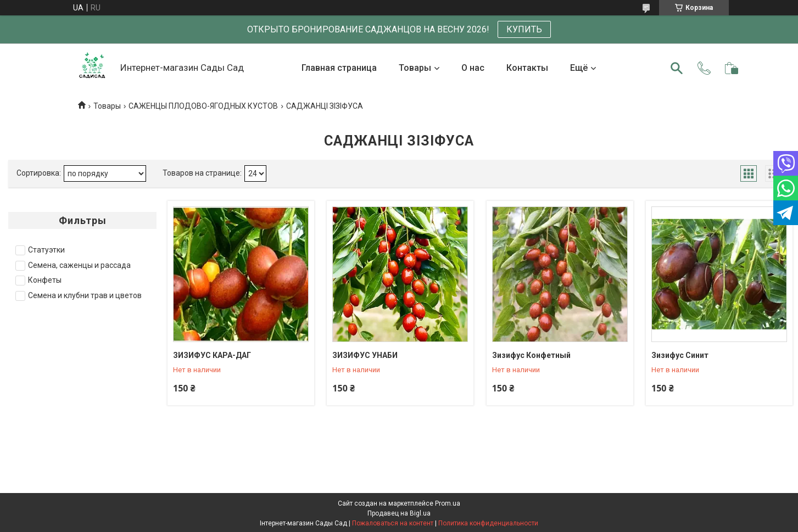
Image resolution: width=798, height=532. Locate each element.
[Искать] (677, 68)
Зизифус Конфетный (531, 355)
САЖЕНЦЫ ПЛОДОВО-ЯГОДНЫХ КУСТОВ (203, 106)
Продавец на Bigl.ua (399, 513)
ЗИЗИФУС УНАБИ (365, 355)
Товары (415, 68)
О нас (473, 68)
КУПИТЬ (524, 29)
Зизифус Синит (680, 355)
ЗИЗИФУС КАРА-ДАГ (212, 355)
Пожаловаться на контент (393, 523)
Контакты (527, 68)
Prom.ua (448, 503)
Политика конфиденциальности (488, 523)
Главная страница (339, 68)
